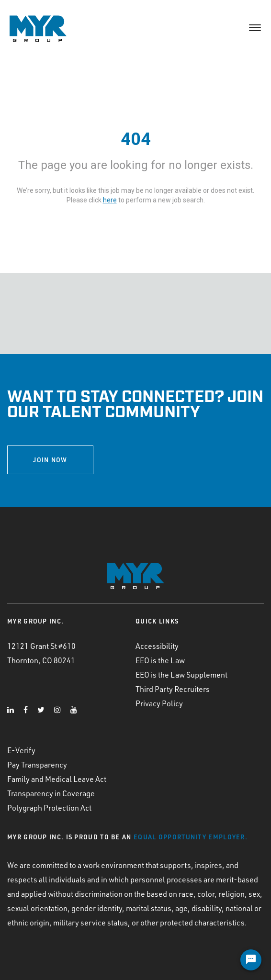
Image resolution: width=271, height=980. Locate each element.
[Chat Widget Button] (251, 960)
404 (136, 139)
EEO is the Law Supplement (181, 675)
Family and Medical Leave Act (57, 779)
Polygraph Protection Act (49, 808)
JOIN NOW (50, 460)
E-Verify (21, 750)
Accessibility (157, 646)
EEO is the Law (160, 660)
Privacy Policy (159, 703)
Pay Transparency (37, 765)
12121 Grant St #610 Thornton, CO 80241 (41, 653)
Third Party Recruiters (173, 689)
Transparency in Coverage (51, 793)
